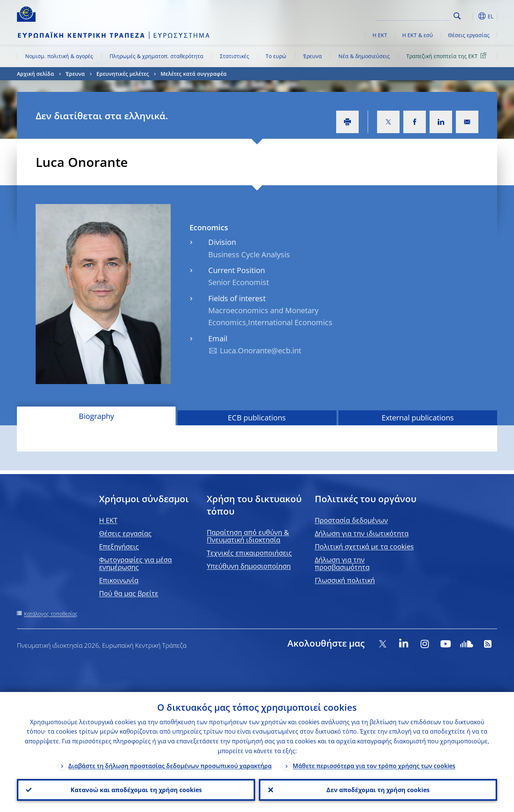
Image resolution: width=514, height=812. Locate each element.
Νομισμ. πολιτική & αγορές (59, 56)
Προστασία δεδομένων (351, 520)
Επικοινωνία (119, 580)
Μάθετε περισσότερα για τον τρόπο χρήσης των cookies (374, 766)
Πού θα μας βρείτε (129, 593)
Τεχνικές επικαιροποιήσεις (249, 553)
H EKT (108, 520)
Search (457, 16)
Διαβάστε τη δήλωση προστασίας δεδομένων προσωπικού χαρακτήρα (170, 766)
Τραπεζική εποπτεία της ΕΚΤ (448, 56)
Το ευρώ (276, 56)
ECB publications (257, 418)
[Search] (413, 15)
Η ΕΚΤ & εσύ (418, 35)
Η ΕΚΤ (380, 35)
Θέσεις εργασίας (469, 35)
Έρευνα (313, 56)
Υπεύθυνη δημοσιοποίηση (249, 566)
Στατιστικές (234, 56)
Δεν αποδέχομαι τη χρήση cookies (378, 790)
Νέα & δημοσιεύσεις (364, 56)
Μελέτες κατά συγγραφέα (194, 74)
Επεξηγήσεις (119, 546)
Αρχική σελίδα (35, 74)
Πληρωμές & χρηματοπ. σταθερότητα (156, 56)
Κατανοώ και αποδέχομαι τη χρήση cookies (136, 790)
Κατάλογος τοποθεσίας (51, 614)
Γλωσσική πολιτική (345, 580)
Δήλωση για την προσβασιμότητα (342, 563)
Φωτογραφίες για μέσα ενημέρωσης (135, 563)
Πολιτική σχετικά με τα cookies (364, 546)
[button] (471, 16)
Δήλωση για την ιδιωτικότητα (362, 533)
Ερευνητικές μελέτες (123, 74)
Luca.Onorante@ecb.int (261, 350)
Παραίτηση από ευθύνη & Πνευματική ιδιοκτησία (248, 536)
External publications (418, 418)
